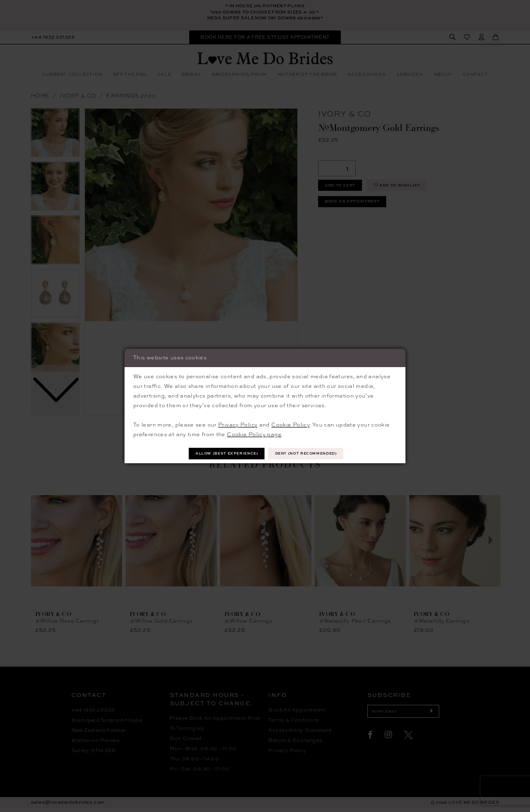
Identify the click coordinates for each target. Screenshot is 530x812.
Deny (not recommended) (313, 453)
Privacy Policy (238, 423)
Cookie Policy (290, 423)
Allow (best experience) (220, 453)
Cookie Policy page (254, 434)
